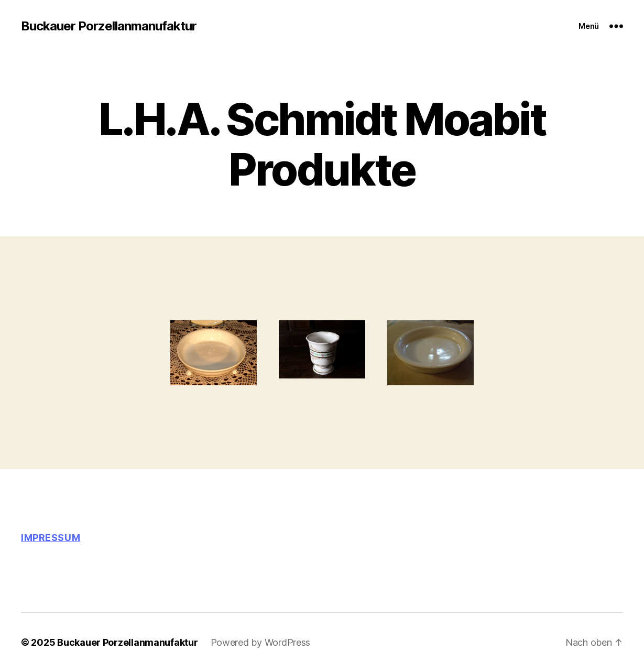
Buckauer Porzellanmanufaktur (109, 26)
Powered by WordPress (261, 642)
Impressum (51, 538)
